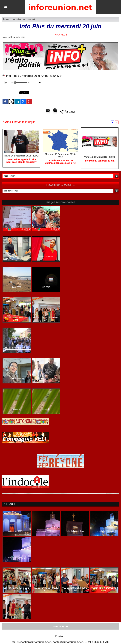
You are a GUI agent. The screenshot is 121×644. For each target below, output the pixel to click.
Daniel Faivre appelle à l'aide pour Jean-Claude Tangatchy (22, 161)
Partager (68, 112)
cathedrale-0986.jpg (104, 531)
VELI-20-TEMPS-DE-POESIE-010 (17, 616)
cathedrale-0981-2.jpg (75, 531)
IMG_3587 (46, 287)
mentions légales (60, 626)
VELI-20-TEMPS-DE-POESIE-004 (75, 589)
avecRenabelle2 (17, 257)
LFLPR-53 (17, 226)
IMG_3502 (17, 287)
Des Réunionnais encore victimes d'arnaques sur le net (60, 162)
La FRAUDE (9, 504)
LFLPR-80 (46, 226)
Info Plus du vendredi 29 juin (100, 161)
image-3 (17, 409)
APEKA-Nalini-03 (46, 379)
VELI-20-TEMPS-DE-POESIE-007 (46, 319)
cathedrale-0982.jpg (46, 531)
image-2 (46, 409)
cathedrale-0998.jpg (17, 531)
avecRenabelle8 (46, 257)
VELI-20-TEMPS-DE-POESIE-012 (46, 589)
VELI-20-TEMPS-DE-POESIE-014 (17, 589)
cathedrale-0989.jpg (17, 558)
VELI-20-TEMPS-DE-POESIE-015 (17, 319)
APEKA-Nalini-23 (17, 379)
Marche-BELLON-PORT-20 (17, 348)
